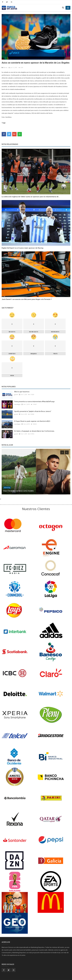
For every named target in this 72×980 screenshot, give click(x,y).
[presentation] (62, 452)
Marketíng (7, 488)
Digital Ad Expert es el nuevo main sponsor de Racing (22, 248)
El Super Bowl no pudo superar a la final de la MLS (32, 421)
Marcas (5, 67)
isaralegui (17, 404)
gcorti (16, 394)
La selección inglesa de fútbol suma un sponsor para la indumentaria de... (31, 197)
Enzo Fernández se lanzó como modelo (18, 491)
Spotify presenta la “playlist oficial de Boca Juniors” (33, 411)
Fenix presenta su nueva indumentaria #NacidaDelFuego (34, 402)
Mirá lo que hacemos (22, 392)
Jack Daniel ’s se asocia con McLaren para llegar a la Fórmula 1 (27, 299)
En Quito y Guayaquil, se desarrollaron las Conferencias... (35, 431)
